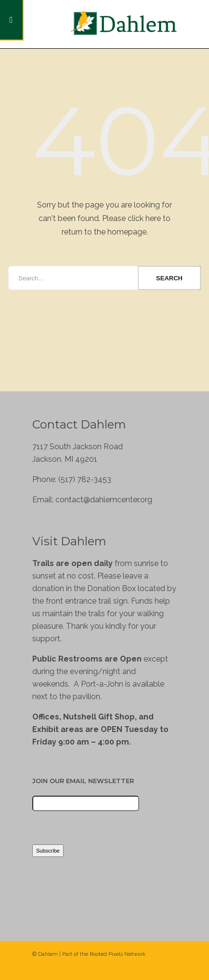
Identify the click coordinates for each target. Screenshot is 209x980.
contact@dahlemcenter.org (104, 500)
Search (169, 278)
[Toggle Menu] (12, 20)
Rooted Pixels (106, 954)
